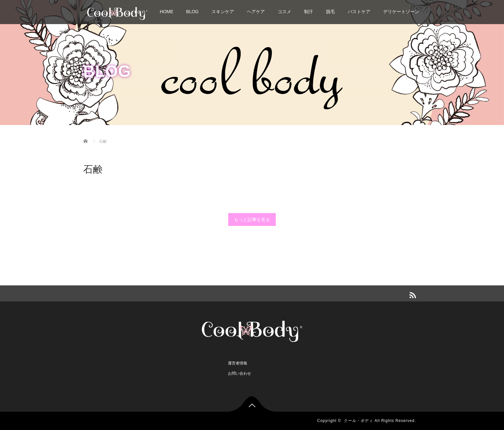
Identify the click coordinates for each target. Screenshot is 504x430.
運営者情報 (238, 363)
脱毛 (330, 12)
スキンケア (223, 12)
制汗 (309, 12)
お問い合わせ (239, 373)
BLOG (192, 12)
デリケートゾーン (401, 12)
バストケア (359, 12)
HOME (166, 12)
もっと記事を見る (252, 219)
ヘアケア (256, 12)
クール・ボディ (359, 421)
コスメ (284, 12)
